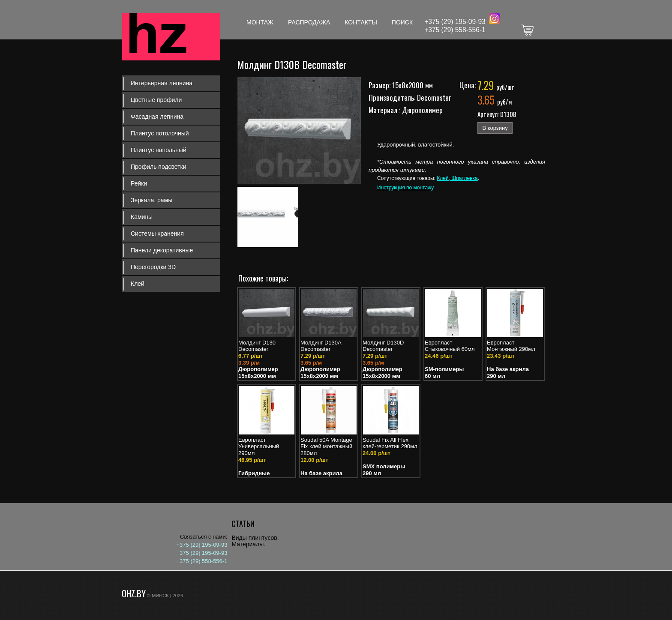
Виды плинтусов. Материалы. (255, 541)
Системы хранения (157, 234)
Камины (142, 217)
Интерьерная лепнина (162, 83)
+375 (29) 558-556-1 (455, 30)
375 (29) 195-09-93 (457, 22)
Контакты (361, 22)
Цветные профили (156, 100)
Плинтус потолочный (160, 133)
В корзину (495, 128)
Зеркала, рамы (151, 200)
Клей (138, 284)
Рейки (139, 183)
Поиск (402, 22)
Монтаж (260, 22)
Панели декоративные (162, 250)
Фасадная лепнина (157, 117)
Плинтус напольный (159, 150)
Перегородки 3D (153, 267)
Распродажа (309, 22)
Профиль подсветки (159, 167)
